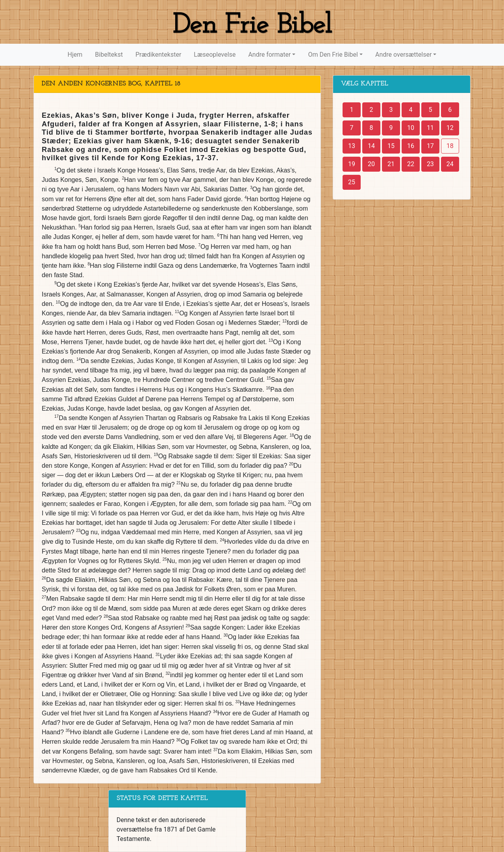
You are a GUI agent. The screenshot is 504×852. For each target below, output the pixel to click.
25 (352, 182)
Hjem (75, 55)
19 (352, 164)
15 (391, 146)
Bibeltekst (109, 55)
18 (450, 146)
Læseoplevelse (215, 55)
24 (450, 164)
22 (411, 164)
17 (430, 146)
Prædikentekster (158, 55)
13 (352, 146)
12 (450, 128)
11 (430, 128)
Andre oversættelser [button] (403, 55)
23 (430, 164)
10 (411, 128)
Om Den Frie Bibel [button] (333, 55)
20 (371, 164)
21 (391, 164)
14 (371, 146)
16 (411, 146)
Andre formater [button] (269, 55)
